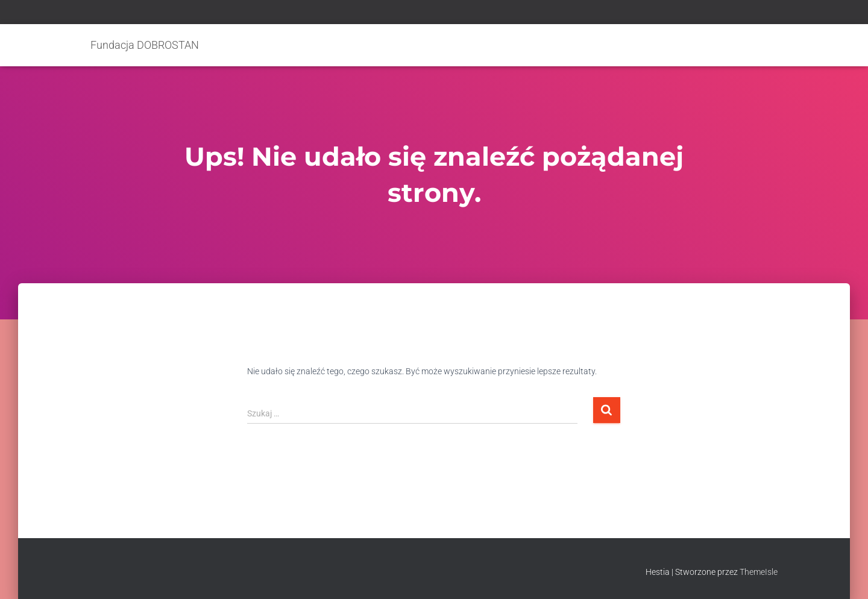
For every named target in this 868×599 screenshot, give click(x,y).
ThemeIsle (759, 572)
